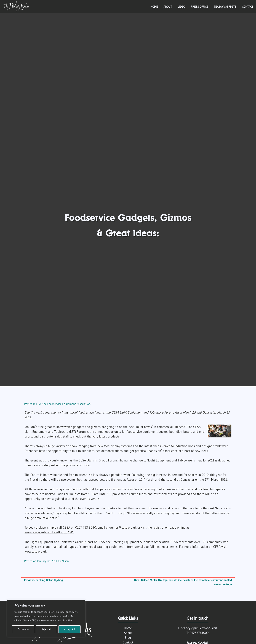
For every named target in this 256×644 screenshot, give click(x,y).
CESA (197, 427)
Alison (65, 561)
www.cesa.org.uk (36, 551)
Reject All (46, 629)
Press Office (199, 7)
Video (181, 7)
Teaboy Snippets (225, 7)
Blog (128, 638)
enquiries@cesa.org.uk (121, 528)
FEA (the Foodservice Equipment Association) (64, 404)
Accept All (70, 629)
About (168, 7)
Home (154, 7)
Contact (248, 7)
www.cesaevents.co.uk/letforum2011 (49, 532)
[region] (46, 618)
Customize (23, 629)
